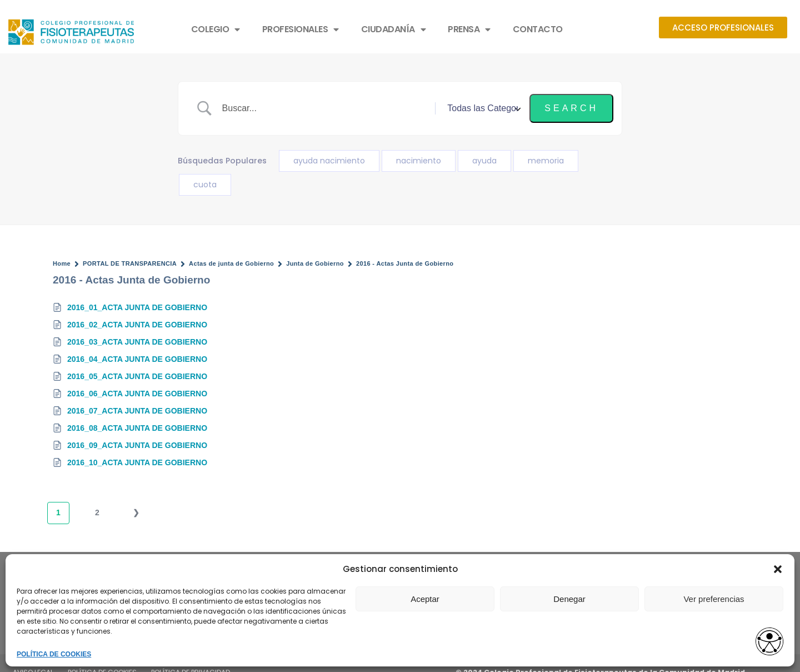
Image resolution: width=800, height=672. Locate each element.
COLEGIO (216, 29)
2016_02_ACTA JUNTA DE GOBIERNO (137, 325)
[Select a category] (482, 108)
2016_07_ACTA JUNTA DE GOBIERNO (137, 411)
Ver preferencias (714, 599)
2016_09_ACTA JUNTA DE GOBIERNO (137, 445)
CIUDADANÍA (394, 29)
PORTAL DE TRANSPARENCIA (130, 263)
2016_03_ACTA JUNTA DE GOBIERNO (137, 342)
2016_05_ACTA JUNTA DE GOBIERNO (137, 376)
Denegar (569, 599)
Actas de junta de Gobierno (231, 263)
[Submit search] (571, 108)
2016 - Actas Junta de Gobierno (405, 263)
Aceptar (425, 599)
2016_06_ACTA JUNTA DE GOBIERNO (137, 394)
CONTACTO (538, 29)
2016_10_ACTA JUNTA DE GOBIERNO (137, 462)
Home (62, 263)
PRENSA (469, 29)
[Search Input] (325, 108)
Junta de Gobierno (315, 263)
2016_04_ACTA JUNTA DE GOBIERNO (137, 359)
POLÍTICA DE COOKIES (54, 654)
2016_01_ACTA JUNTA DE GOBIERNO (137, 307)
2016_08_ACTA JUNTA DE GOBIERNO (137, 428)
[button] (778, 569)
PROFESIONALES (301, 29)
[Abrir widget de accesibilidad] (769, 642)
